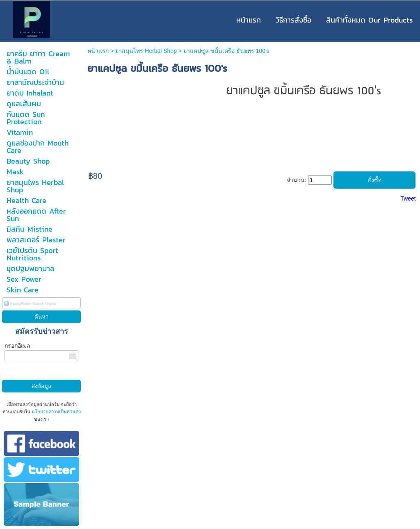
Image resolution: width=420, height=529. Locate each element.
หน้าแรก (98, 51)
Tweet (408, 198)
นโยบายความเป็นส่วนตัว (56, 412)
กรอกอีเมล (17, 346)
